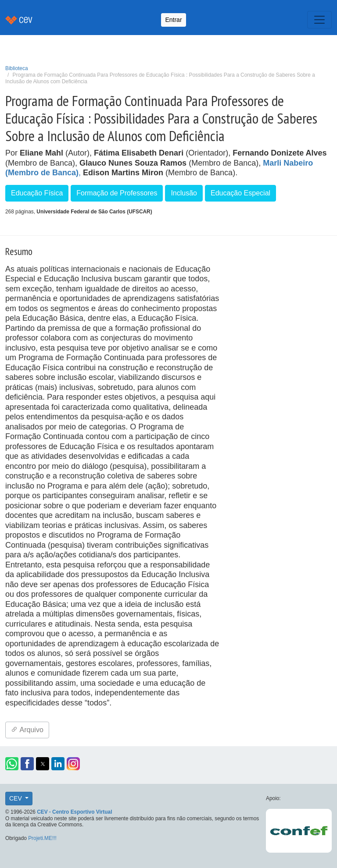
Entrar (173, 20)
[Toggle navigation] (319, 20)
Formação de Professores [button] (117, 193)
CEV (16, 798)
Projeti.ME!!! (42, 838)
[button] (12, 764)
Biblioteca (17, 68)
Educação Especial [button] (240, 193)
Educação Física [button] (37, 193)
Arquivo (27, 730)
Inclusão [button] (184, 193)
